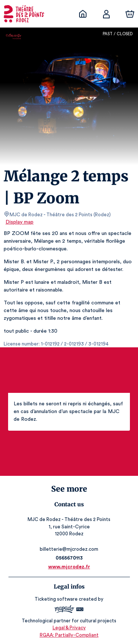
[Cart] (130, 14)
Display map (20, 222)
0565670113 (69, 558)
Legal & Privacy (69, 628)
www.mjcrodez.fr (69, 567)
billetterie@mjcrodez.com (69, 549)
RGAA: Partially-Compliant (69, 635)
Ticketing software (57, 599)
